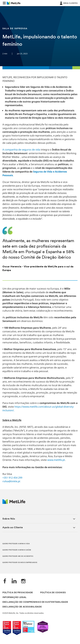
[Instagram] (23, 581)
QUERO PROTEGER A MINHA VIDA (16, 544)
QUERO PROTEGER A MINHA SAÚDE (17, 550)
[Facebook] (5, 581)
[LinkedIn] (14, 581)
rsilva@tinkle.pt (11, 481)
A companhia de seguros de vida (21, 150)
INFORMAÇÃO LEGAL (15, 597)
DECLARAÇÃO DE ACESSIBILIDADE (22, 607)
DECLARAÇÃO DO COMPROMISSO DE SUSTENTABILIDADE (35, 602)
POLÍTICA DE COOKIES (53, 593)
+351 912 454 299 (12, 478)
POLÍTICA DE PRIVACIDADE (18, 593)
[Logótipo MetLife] (14, 503)
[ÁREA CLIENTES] (68, 3)
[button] (4, 3)
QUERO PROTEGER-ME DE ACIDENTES (18, 556)
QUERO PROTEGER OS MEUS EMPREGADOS (20, 563)
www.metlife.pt (56, 460)
